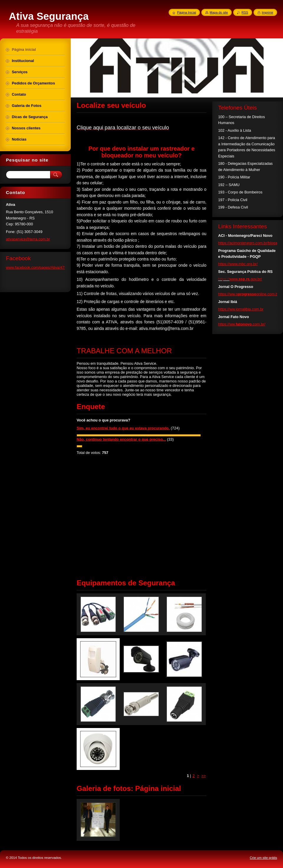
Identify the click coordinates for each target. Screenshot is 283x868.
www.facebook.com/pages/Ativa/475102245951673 (49, 267)
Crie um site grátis (263, 858)
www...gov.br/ (246, 279)
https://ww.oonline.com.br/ (249, 294)
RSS (245, 12)
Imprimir (268, 12)
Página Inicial (186, 12)
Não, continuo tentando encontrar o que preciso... (121, 439)
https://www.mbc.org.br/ (238, 264)
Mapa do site (219, 12)
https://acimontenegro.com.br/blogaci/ (250, 243)
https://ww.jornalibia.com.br (241, 309)
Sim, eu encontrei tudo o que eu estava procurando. (123, 428)
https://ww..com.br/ (242, 324)
